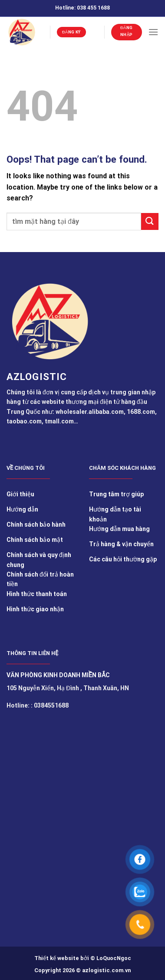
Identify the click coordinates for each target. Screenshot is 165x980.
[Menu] (153, 32)
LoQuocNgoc (114, 958)
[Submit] (150, 221)
